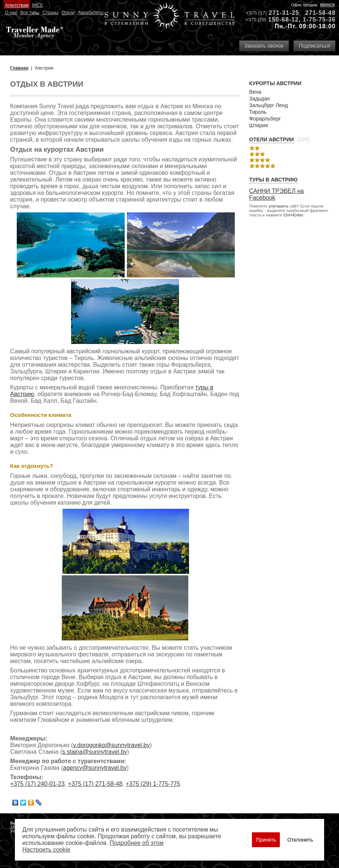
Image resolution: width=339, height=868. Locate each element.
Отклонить (300, 840)
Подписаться (314, 46)
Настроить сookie (46, 850)
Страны (50, 13)
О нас (11, 13)
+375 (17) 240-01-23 (37, 784)
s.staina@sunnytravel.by (95, 752)
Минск (327, 5)
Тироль (258, 112)
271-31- (280, 13)
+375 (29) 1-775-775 (153, 784)
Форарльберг (265, 119)
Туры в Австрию (274, 180)
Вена (255, 92)
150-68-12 (284, 20)
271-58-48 (320, 13)
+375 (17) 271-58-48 (95, 784)
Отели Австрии (272, 139)
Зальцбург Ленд (269, 105)
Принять (266, 840)
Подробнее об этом (137, 843)
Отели (68, 13)
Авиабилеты (91, 13)
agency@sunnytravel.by (95, 768)
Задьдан (260, 99)
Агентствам (17, 5)
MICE (38, 5)
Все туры (30, 13)
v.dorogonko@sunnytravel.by (111, 745)
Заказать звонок (264, 46)
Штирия (259, 125)
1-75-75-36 (319, 20)
